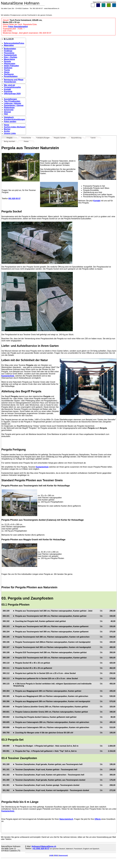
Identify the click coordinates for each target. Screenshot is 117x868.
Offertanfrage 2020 (12, 94)
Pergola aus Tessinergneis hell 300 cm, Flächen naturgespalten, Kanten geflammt (52, 632)
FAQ (6, 114)
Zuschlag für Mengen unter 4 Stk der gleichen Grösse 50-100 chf (44, 733)
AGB (51, 855)
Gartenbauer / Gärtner (14, 105)
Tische (7, 70)
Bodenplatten (10, 49)
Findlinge (8, 51)
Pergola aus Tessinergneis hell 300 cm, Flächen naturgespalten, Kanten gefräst (51, 616)
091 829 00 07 (14, 199)
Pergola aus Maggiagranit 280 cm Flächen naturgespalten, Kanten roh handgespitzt (53, 701)
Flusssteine (9, 53)
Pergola (7, 61)
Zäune (7, 72)
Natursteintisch (66, 819)
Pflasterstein (10, 64)
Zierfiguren (9, 74)
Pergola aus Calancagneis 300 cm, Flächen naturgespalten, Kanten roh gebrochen (52, 727)
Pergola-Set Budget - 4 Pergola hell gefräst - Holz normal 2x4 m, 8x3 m (47, 746)
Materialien (9, 45)
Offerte (98, 819)
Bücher (7, 129)
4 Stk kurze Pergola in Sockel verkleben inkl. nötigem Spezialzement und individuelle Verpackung (52, 685)
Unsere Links (10, 133)
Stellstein (8, 68)
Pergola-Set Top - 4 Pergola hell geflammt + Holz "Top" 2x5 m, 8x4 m (46, 751)
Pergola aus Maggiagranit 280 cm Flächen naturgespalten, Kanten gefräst (48, 691)
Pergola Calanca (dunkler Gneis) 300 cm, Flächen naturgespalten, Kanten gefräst (52, 712)
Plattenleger (9, 108)
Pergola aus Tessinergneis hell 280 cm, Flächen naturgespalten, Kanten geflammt (52, 626)
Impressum (63, 855)
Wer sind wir (10, 85)
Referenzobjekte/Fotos (14, 43)
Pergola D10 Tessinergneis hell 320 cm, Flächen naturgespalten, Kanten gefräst (51, 658)
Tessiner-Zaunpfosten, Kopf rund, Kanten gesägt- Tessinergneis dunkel (47, 785)
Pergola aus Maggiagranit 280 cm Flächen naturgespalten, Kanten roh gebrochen (52, 696)
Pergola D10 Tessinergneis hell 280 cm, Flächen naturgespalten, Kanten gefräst (51, 652)
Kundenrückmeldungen (14, 119)
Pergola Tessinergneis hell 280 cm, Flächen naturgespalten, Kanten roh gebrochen (52, 637)
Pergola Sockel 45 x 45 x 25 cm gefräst (33, 663)
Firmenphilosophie (12, 87)
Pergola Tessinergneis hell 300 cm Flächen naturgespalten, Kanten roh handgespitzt (53, 647)
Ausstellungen (10, 99)
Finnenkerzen (10, 82)
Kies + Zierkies (11, 57)
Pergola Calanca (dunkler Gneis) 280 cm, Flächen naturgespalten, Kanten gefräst (52, 707)
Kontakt (7, 89)
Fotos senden (10, 122)
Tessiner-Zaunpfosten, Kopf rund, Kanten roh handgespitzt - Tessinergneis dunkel (52, 790)
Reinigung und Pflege (14, 80)
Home (6, 125)
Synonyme (9, 110)
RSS (56, 855)
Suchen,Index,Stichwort (15, 127)
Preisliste (8, 91)
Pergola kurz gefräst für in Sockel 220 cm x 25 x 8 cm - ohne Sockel (45, 673)
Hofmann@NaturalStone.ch (44, 846)
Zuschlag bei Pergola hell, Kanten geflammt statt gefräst (41, 621)
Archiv (7, 131)
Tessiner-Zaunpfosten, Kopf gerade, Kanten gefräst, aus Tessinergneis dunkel (50, 780)
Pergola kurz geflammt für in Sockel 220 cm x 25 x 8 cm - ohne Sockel (47, 678)
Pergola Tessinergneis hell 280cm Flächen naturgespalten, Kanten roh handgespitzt (53, 642)
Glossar (7, 112)
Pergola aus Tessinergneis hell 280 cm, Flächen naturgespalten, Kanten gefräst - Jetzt (54, 611)
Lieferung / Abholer (13, 103)
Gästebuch (9, 117)
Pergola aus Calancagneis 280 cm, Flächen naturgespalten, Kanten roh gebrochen (52, 722)
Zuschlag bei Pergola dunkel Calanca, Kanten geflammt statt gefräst (46, 717)
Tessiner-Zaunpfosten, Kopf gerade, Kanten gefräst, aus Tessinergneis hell (49, 764)
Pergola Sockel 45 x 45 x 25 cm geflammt (34, 668)
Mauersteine (9, 59)
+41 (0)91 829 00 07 (41, 849)
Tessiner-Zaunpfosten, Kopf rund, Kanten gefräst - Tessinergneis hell (46, 770)
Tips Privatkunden (12, 101)
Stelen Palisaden (11, 66)
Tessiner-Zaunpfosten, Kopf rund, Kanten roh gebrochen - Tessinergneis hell (50, 775)
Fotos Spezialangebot (18, 27)
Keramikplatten (11, 76)
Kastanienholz (10, 55)
